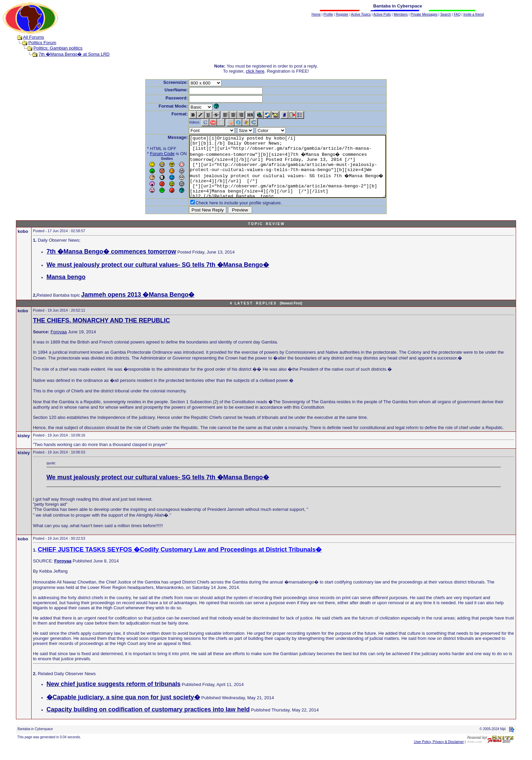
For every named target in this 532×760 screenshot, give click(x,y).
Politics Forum (42, 43)
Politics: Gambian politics (58, 48)
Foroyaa (59, 344)
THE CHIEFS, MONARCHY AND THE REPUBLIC (101, 333)
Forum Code (150, 154)
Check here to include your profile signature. (227, 215)
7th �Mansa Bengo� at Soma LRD (74, 54)
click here (255, 71)
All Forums (34, 37)
